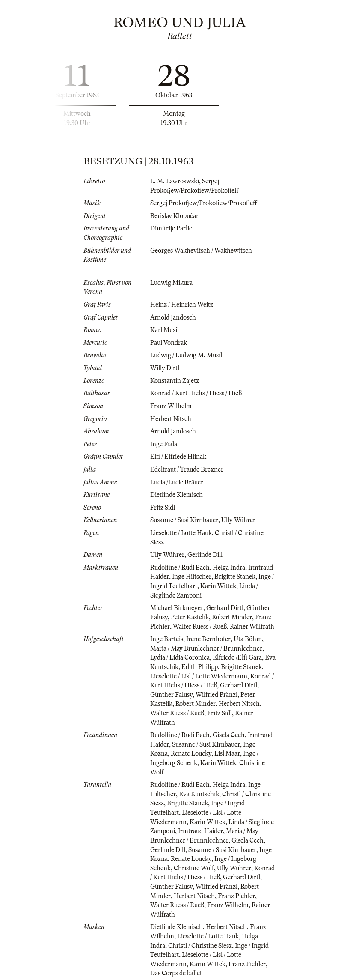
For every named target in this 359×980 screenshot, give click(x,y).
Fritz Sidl (163, 508)
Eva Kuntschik (199, 794)
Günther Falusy (171, 695)
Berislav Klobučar (174, 216)
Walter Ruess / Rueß (200, 627)
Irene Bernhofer (208, 639)
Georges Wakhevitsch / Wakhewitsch (201, 251)
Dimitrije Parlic (171, 228)
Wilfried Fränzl (217, 695)
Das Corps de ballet (176, 973)
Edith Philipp (200, 667)
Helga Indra (229, 568)
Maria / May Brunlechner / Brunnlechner (206, 648)
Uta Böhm (248, 639)
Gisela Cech (229, 735)
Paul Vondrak (169, 343)
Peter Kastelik (190, 617)
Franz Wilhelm (171, 406)
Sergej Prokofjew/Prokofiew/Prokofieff (204, 203)
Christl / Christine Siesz (200, 946)
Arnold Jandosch (173, 317)
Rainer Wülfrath (252, 627)
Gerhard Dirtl (225, 608)
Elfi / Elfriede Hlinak (178, 457)
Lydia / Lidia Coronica (180, 657)
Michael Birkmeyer (177, 608)
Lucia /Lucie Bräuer (177, 482)
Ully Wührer (238, 520)
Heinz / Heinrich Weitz (182, 305)
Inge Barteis (167, 639)
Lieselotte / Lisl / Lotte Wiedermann (199, 676)
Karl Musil (165, 330)
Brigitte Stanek (235, 577)
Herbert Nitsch (171, 419)
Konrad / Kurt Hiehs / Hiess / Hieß (196, 393)
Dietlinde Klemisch (177, 495)
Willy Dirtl (165, 368)
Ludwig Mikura (171, 283)
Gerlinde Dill (205, 555)
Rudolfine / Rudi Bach (180, 568)
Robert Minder (232, 617)
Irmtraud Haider (200, 831)
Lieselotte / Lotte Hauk (181, 533)
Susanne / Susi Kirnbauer (184, 520)
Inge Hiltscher (192, 577)
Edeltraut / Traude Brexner (187, 469)
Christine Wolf (194, 868)
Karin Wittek (218, 586)
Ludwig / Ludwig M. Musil (186, 355)
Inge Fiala (164, 444)
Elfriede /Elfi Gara (237, 657)
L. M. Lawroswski (175, 181)
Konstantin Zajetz (175, 381)
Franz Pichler (236, 896)
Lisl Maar (227, 753)
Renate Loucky (191, 753)
